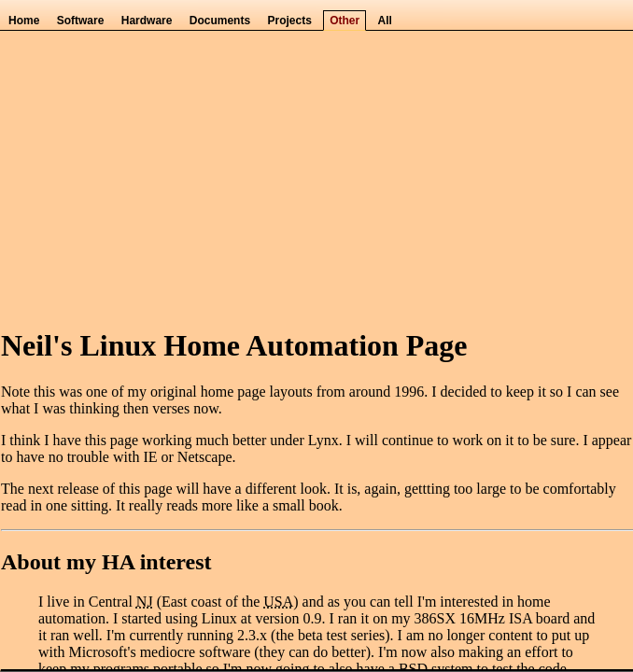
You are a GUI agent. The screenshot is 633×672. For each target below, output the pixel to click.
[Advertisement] (316, 178)
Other (345, 21)
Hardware (147, 21)
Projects (289, 21)
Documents (220, 21)
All (385, 21)
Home (24, 21)
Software (81, 21)
